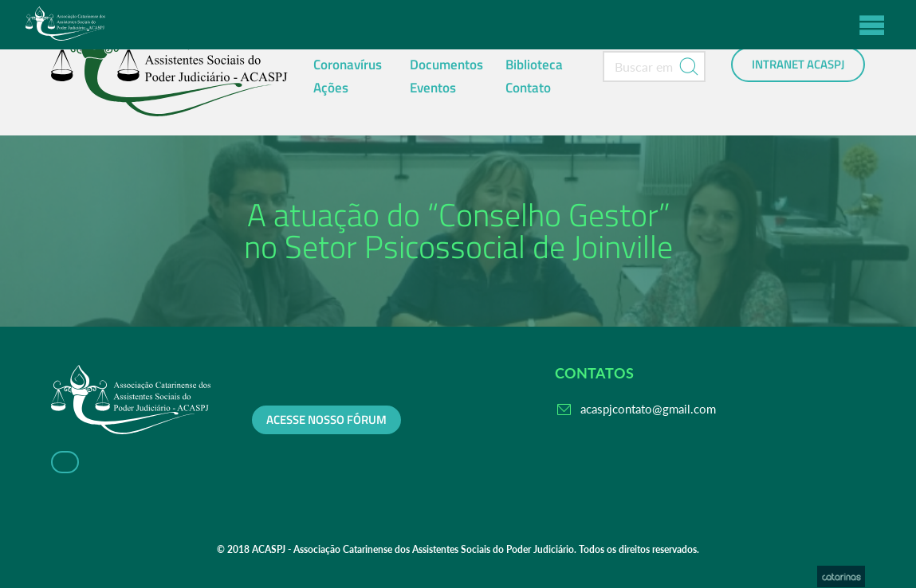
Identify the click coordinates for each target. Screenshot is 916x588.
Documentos (446, 65)
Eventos (433, 88)
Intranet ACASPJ (798, 65)
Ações (331, 88)
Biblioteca (534, 65)
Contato (528, 88)
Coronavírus (348, 65)
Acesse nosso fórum (326, 420)
